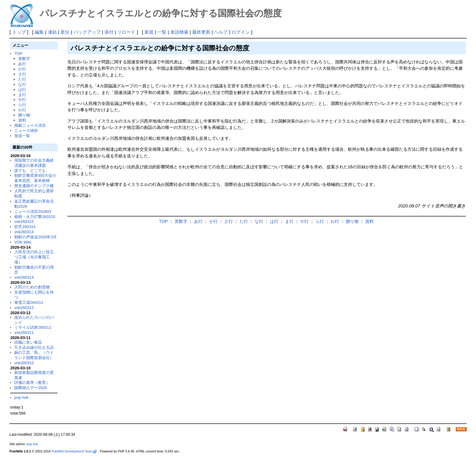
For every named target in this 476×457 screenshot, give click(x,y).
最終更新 (201, 32)
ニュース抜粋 (26, 131)
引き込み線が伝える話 (34, 347)
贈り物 (24, 115)
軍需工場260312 (29, 302)
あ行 (22, 64)
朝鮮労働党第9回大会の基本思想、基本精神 (35, 178)
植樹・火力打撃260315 (35, 217)
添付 (109, 32)
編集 (39, 32)
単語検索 (179, 32)
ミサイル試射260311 (33, 327)
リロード (126, 32)
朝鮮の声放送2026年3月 (36, 237)
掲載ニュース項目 (30, 125)
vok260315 (24, 222)
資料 (22, 120)
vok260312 (24, 308)
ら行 (22, 105)
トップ (19, 32)
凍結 (52, 32)
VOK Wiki (23, 242)
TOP (18, 54)
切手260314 (25, 227)
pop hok (21, 397)
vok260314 (24, 232)
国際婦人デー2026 (31, 388)
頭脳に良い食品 (28, 342)
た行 (22, 79)
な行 (22, 84)
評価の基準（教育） (32, 383)
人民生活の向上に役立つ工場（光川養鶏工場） (34, 257)
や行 (22, 100)
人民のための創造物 (32, 287)
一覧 (162, 32)
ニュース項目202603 (33, 212)
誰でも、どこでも (30, 171)
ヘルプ (221, 32)
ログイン (241, 32)
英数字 (24, 59)
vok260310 (24, 363)
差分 (65, 32)
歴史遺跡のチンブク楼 (34, 186)
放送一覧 (22, 136)
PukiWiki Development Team (74, 451)
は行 (22, 90)
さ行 (22, 74)
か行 (22, 69)
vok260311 (24, 333)
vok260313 (24, 277)
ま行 (22, 95)
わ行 (22, 110)
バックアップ (87, 32)
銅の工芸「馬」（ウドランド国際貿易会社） (34, 355)
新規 (149, 32)
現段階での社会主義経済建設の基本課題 (34, 163)
